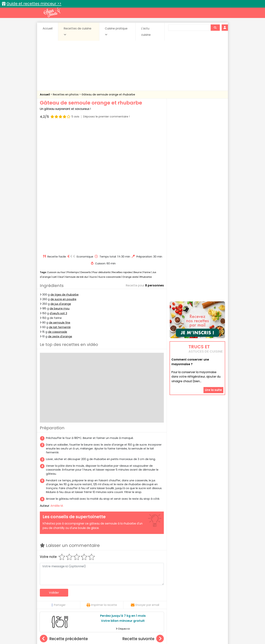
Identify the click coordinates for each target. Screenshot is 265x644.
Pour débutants (101, 146)
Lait (54, 151)
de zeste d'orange (60, 211)
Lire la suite (213, 348)
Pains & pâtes (210, 597)
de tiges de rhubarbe (64, 169)
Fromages (146, 597)
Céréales (123, 594)
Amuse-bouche (69, 594)
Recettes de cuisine (78, 31)
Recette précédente (64, 513)
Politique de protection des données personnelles (125, 633)
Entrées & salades (72, 597)
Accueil (48, 28)
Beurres (90, 594)
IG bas (162, 597)
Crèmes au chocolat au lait (103, 555)
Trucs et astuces (185, 586)
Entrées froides (124, 597)
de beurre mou (60, 183)
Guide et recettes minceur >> (34, 4)
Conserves (160, 594)
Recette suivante (143, 513)
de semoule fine (60, 197)
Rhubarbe (146, 151)
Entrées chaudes (99, 597)
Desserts (86, 146)
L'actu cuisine (146, 32)
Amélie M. (57, 380)
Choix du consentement (176, 633)
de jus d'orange (61, 178)
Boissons (106, 594)
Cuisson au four (56, 146)
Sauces (112, 601)
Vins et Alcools (192, 601)
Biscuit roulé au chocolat (143, 555)
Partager (58, 479)
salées (97, 601)
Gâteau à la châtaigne (61, 555)
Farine (147, 146)
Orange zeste (130, 151)
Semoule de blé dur (77, 151)
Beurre (138, 146)
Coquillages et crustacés (188, 594)
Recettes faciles (82, 586)
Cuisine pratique (116, 31)
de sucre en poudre (63, 173)
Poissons (81, 601)
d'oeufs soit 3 (58, 187)
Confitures (141, 594)
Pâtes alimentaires (59, 601)
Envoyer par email (145, 479)
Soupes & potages (134, 601)
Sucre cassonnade (110, 151)
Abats (50, 594)
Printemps (73, 146)
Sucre (93, 151)
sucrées (156, 601)
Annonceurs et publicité (59, 629)
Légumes (177, 597)
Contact (84, 629)
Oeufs (193, 597)
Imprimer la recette (102, 479)
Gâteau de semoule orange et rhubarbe (108, 94)
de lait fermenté (60, 201)
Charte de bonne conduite (190, 629)
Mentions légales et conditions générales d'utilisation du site (131, 629)
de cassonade (58, 206)
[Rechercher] (215, 28)
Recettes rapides (122, 146)
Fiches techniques (152, 586)
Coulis (213, 594)
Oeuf (61, 151)
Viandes (172, 601)
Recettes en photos (66, 94)
